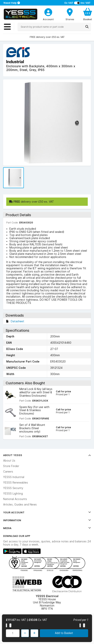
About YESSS (47, 455)
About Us (9, 461)
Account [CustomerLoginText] (48, 19)
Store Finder (11, 466)
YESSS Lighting (13, 494)
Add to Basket (64, 633)
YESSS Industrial (14, 477)
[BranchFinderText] (70, 14)
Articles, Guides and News (20, 505)
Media (47, 528)
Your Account (47, 512)
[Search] (87, 27)
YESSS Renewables (16, 483)
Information (47, 520)
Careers (8, 472)
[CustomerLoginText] (48, 12)
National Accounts (15, 499)
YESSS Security (13, 488)
